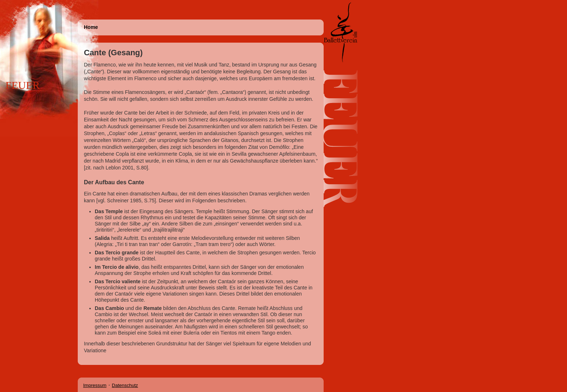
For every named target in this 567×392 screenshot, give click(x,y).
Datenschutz (125, 385)
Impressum (95, 385)
